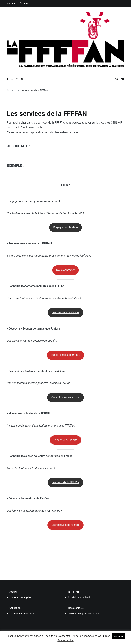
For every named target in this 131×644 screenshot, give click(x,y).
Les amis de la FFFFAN (65, 482)
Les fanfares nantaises (65, 312)
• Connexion (25, 3)
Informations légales (20, 597)
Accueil (13, 592)
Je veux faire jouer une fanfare (84, 614)
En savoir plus (65, 640)
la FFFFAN (73, 592)
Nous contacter (65, 270)
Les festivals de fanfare (65, 525)
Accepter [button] (119, 636)
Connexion (15, 608)
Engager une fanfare (65, 227)
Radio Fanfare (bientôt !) (65, 355)
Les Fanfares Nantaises (22, 614)
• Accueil (11, 3)
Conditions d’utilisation (80, 597)
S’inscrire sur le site (65, 440)
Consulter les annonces (66, 397)
